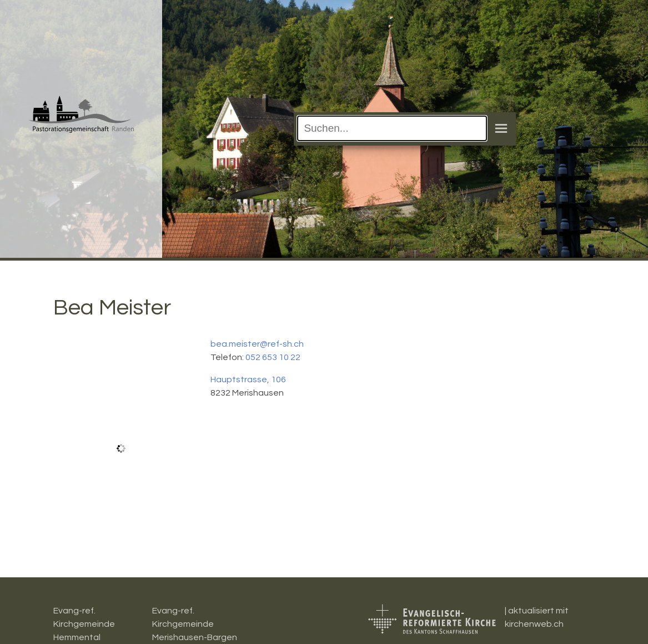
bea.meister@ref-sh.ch (257, 344)
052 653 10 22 (273, 357)
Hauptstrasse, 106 (248, 380)
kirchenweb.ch (534, 624)
